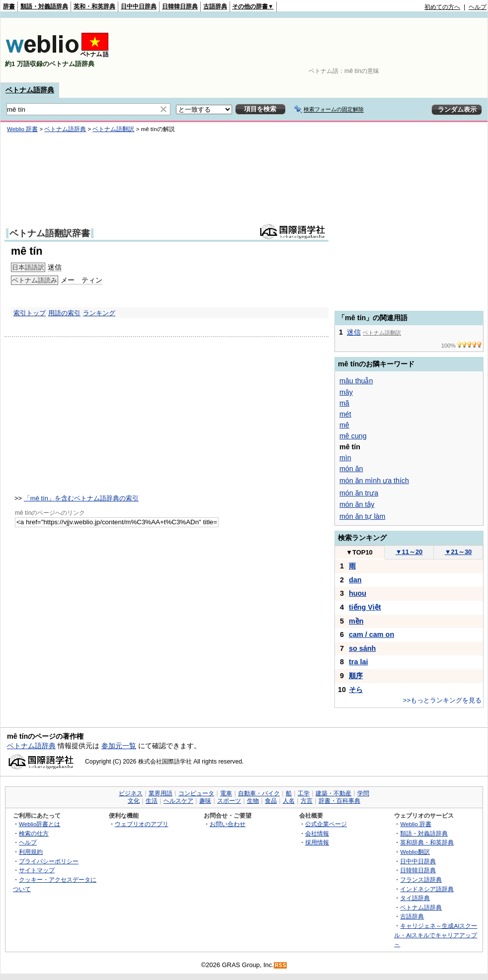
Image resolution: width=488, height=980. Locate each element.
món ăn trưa (359, 493)
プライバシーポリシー (49, 861)
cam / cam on (371, 634)
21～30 (458, 552)
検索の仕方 (34, 833)
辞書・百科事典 (339, 801)
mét (345, 414)
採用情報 (317, 842)
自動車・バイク (259, 793)
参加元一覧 (119, 746)
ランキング (99, 313)
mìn (345, 458)
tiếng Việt (365, 607)
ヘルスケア (178, 801)
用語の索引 (64, 313)
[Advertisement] (456, 50)
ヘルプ (478, 7)
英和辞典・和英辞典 (427, 842)
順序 (356, 676)
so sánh (362, 648)
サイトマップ (37, 870)
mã (344, 403)
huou (358, 593)
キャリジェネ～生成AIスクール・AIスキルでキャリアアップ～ (436, 935)
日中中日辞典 (139, 6)
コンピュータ (196, 793)
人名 (289, 801)
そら (356, 690)
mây (346, 392)
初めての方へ (442, 7)
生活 (152, 801)
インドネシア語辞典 (427, 889)
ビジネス (131, 793)
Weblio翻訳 (415, 852)
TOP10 (359, 552)
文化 (134, 801)
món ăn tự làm (362, 516)
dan (355, 580)
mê (344, 425)
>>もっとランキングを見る (442, 700)
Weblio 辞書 (416, 824)
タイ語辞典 (415, 898)
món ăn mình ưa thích (374, 481)
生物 (253, 801)
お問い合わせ (228, 824)
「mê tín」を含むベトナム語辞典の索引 (81, 498)
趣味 (205, 801)
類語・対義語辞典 (44, 6)
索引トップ (30, 313)
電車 (226, 793)
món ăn (351, 469)
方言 (307, 801)
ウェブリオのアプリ (142, 824)
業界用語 (161, 793)
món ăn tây (357, 504)
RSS (281, 965)
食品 (271, 801)
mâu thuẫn (356, 381)
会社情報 (317, 833)
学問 (363, 793)
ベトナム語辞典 (30, 90)
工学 (304, 793)
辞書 (9, 6)
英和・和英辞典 (94, 6)
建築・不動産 (333, 793)
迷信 (354, 332)
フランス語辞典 (421, 879)
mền (356, 621)
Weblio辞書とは (40, 824)
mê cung (353, 436)
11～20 (409, 552)
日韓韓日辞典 (180, 6)
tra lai (358, 662)
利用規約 (31, 852)
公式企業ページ (326, 824)
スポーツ (229, 801)
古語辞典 (215, 6)
